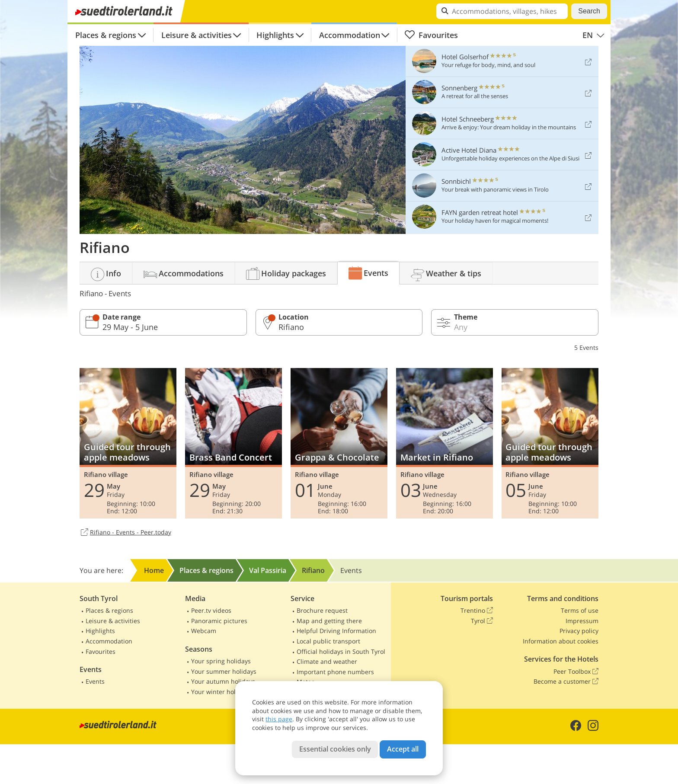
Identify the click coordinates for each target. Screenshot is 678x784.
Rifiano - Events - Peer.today (125, 533)
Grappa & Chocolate (339, 443)
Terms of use (580, 610)
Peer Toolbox (576, 672)
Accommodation (350, 35)
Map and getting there (329, 621)
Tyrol (482, 621)
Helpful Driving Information (336, 631)
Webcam (204, 631)
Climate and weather (327, 661)
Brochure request (322, 610)
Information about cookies (561, 641)
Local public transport (328, 641)
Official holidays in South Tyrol (341, 651)
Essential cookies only (335, 749)
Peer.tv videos (211, 610)
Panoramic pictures (219, 621)
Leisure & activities (197, 35)
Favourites (431, 35)
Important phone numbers (335, 672)
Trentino (477, 611)
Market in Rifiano (445, 443)
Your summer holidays (224, 671)
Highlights (275, 35)
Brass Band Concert (233, 443)
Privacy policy (579, 631)
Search (589, 11)
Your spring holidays (221, 661)
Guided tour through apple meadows (128, 443)
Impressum (582, 621)
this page (279, 719)
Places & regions (106, 35)
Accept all (403, 749)
